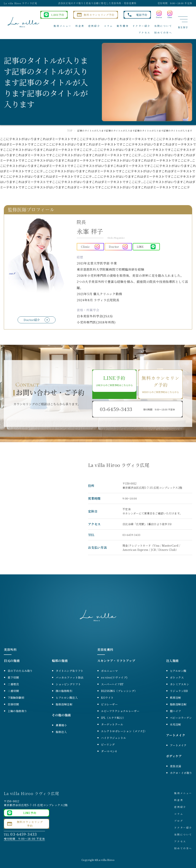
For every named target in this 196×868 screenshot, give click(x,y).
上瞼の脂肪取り (17, 711)
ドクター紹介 (141, 26)
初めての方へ (163, 32)
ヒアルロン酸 (178, 671)
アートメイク (176, 735)
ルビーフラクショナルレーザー (120, 711)
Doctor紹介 (32, 320)
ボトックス (177, 677)
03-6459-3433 (131, 535)
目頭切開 (13, 704)
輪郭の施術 (60, 661)
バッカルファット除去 (70, 677)
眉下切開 (13, 677)
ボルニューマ (109, 671)
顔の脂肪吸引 (64, 691)
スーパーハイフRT (112, 684)
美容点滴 (176, 766)
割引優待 (123, 26)
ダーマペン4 (109, 751)
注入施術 (173, 661)
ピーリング (108, 744)
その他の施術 (61, 715)
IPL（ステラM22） (113, 718)
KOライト (107, 698)
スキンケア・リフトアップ (116, 661)
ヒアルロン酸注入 (67, 698)
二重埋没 (13, 684)
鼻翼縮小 (61, 725)
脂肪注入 (61, 732)
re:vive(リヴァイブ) (114, 677)
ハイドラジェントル (114, 738)
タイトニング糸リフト (70, 671)
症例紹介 (94, 26)
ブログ (179, 821)
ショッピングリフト (68, 684)
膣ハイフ (176, 711)
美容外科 (10, 650)
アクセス (145, 32)
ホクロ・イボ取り (181, 773)
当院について (163, 26)
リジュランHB (179, 691)
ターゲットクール (112, 724)
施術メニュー (63, 26)
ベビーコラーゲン (181, 718)
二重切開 (13, 691)
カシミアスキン (180, 684)
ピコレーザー (109, 704)
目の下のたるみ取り (20, 671)
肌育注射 (176, 698)
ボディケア (174, 756)
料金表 (80, 26)
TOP (70, 131)
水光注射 (176, 724)
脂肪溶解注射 (64, 704)
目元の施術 (12, 661)
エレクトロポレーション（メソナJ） (124, 731)
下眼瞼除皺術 (16, 698)
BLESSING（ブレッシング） (119, 691)
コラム (108, 26)
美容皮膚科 (105, 650)
